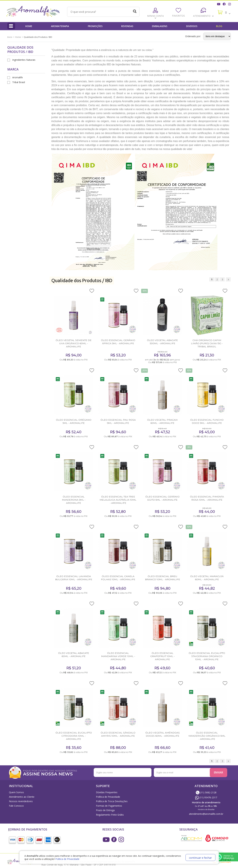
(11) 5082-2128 (206, 792)
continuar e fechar (200, 858)
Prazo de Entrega (105, 810)
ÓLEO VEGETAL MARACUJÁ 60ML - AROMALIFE (207, 578)
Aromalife (18, 77)
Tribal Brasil (19, 82)
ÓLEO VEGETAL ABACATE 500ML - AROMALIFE (162, 342)
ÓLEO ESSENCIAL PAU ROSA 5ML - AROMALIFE (118, 421)
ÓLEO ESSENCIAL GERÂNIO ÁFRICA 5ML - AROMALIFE (118, 342)
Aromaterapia (60, 26)
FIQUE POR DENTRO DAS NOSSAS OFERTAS (60, 772)
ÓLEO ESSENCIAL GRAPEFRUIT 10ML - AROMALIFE (163, 656)
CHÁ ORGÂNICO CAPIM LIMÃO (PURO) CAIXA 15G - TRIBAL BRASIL (207, 343)
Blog (219, 26)
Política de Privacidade (108, 797)
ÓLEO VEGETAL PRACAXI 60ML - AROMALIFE (162, 421)
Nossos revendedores (21, 801)
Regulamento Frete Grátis (110, 815)
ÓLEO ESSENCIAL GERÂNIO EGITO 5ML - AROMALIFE (162, 498)
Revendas (127, 26)
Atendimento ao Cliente (22, 797)
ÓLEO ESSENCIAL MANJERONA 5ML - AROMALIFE (74, 500)
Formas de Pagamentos (109, 806)
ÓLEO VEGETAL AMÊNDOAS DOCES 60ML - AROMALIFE (163, 734)
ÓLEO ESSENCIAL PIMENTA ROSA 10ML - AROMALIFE (207, 498)
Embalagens (160, 26)
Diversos (192, 26)
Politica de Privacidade (67, 859)
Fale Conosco (16, 806)
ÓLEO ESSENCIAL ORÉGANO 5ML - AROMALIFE (74, 421)
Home (29, 26)
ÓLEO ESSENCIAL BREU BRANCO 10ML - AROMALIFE (163, 578)
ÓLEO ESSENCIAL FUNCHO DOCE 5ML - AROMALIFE (207, 421)
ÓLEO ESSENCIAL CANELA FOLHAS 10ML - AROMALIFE (118, 578)
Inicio (10, 37)
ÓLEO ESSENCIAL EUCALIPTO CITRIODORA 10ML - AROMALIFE (74, 736)
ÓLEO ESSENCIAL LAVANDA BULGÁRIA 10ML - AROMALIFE (74, 578)
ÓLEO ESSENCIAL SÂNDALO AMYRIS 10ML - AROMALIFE (118, 734)
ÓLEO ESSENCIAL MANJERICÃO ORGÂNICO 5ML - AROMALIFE (207, 736)
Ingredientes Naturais (24, 60)
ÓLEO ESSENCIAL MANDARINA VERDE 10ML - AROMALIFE (118, 656)
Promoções (95, 26)
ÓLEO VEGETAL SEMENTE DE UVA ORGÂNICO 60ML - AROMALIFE (74, 343)
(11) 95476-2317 (206, 797)
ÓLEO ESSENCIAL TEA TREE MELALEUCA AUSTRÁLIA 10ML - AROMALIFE (118, 500)
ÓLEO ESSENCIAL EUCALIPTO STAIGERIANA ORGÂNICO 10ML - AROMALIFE (207, 656)
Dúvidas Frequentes (107, 792)
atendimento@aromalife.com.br (206, 814)
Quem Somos (16, 792)
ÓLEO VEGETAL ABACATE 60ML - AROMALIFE (74, 655)
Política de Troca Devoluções (112, 801)
